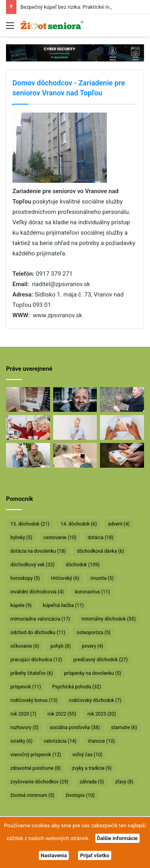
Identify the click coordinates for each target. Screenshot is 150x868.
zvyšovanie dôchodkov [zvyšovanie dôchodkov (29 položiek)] (39, 782)
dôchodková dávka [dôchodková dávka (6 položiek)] (100, 551)
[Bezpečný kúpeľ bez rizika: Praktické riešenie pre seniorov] (28, 399)
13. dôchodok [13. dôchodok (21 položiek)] (30, 524)
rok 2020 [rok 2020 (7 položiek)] (23, 714)
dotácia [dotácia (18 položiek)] (101, 538)
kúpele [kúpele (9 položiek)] (21, 605)
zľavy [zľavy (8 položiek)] (124, 782)
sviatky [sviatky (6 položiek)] (21, 741)
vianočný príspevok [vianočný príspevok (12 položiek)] (36, 755)
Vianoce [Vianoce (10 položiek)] (101, 741)
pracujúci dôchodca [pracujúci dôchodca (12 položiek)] (36, 660)
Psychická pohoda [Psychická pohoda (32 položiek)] (76, 687)
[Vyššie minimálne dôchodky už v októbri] (122, 455)
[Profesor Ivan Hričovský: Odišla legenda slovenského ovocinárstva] (122, 399)
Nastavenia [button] (54, 855)
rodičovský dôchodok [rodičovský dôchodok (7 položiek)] (95, 700)
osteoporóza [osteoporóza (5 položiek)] (93, 633)
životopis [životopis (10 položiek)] (80, 795)
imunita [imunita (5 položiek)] (102, 578)
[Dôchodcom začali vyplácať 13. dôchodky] (122, 427)
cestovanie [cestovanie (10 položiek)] (60, 538)
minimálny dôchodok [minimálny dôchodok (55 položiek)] (108, 619)
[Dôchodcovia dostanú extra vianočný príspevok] (28, 427)
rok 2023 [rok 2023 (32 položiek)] (102, 714)
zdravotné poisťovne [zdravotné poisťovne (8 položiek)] (36, 768)
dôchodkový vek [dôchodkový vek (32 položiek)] (32, 565)
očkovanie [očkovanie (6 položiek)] (25, 646)
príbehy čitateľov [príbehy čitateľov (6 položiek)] (32, 673)
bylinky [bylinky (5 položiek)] (21, 538)
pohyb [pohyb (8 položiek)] (61, 646)
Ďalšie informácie (118, 838)
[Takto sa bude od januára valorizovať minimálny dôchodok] (28, 455)
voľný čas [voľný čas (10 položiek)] (87, 755)
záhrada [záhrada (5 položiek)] (92, 782)
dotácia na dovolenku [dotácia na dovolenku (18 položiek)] (38, 551)
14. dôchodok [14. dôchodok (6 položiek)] (79, 524)
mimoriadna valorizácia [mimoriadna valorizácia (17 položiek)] (40, 619)
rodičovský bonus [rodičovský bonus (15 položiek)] (34, 700)
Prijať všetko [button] (95, 855)
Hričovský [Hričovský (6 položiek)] (65, 578)
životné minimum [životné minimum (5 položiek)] (32, 795)
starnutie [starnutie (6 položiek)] (124, 728)
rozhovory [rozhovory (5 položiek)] (24, 728)
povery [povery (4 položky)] (93, 646)
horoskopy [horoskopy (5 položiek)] (25, 578)
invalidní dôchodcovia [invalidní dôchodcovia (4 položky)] (37, 592)
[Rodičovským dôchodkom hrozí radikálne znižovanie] (75, 427)
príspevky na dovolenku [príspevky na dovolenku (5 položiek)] (92, 673)
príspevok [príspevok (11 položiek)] (26, 687)
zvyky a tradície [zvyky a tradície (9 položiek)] (92, 768)
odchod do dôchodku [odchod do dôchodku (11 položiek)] (38, 633)
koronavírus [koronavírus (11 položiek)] (92, 592)
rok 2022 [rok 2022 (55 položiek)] (62, 714)
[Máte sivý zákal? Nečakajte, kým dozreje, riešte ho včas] (75, 399)
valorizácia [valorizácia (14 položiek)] (60, 741)
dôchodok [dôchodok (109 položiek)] (83, 565)
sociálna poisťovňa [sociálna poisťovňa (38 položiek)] (75, 728)
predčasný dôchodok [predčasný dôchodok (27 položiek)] (100, 660)
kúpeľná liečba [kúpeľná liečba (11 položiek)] (63, 605)
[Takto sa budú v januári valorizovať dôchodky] (75, 455)
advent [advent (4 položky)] (119, 524)
